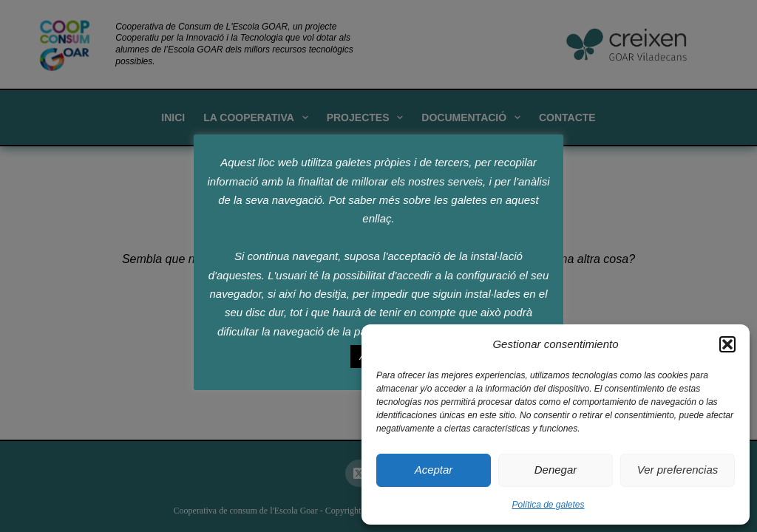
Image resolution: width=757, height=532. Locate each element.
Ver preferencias (678, 470)
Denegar (556, 470)
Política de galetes (548, 505)
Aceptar (434, 470)
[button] (727, 344)
